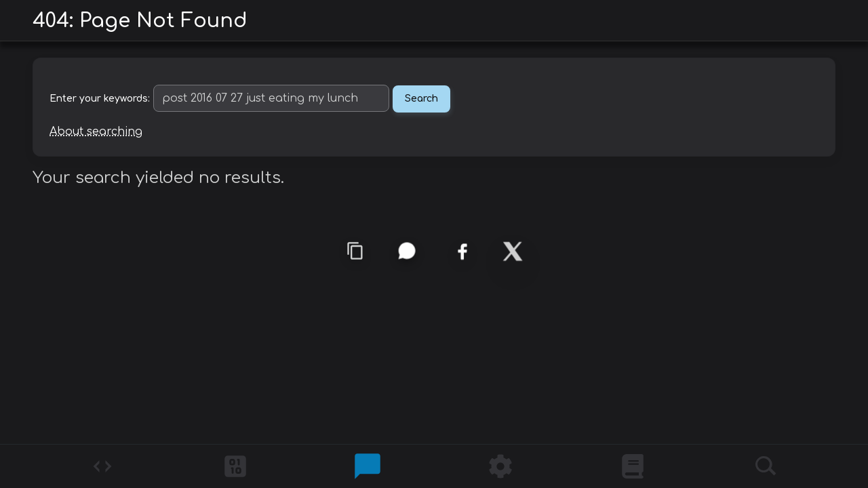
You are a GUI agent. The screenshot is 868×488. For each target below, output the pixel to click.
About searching (96, 131)
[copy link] (355, 251)
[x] (513, 251)
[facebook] (462, 252)
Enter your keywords (99, 99)
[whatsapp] (407, 250)
